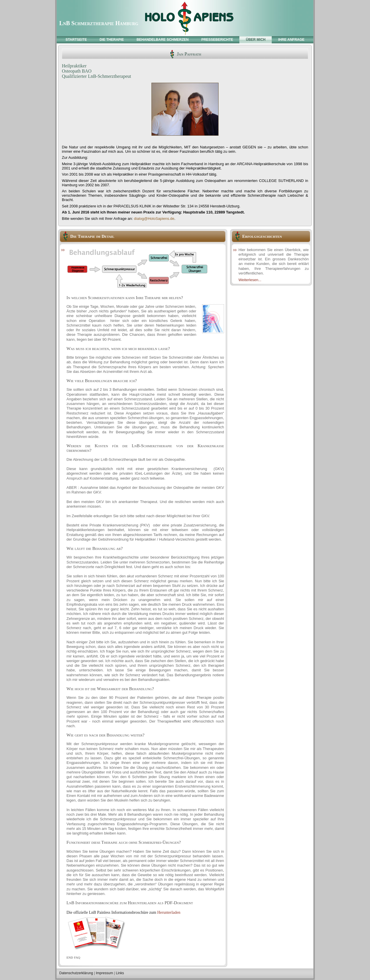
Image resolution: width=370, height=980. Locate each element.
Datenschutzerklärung (76, 973)
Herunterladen (169, 912)
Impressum (104, 973)
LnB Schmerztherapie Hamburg (99, 23)
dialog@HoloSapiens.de (154, 219)
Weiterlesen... (250, 280)
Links (120, 973)
